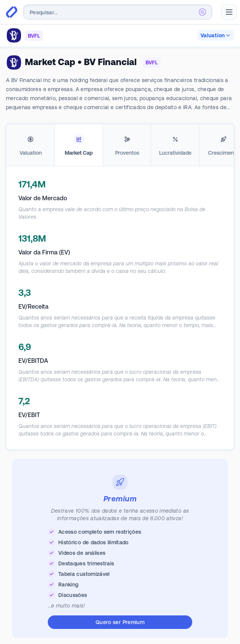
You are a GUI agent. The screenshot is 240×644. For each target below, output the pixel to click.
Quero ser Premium (120, 622)
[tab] (30, 145)
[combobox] (118, 12)
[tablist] (120, 145)
